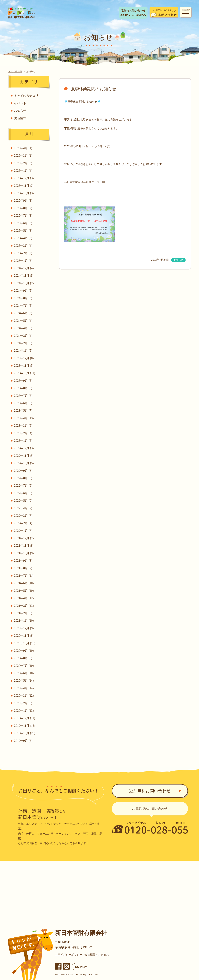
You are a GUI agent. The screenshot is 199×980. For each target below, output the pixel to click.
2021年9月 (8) (23, 561)
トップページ (15, 71)
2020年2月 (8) (23, 703)
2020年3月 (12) (24, 696)
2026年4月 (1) (23, 148)
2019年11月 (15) (25, 726)
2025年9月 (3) (23, 201)
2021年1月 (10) (24, 621)
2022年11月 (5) (24, 456)
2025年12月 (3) (24, 178)
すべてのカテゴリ (27, 96)
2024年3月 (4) (23, 336)
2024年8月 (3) (23, 298)
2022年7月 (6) (23, 486)
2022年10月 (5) (24, 463)
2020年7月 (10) (24, 666)
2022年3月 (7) (23, 516)
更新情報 (20, 118)
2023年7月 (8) (23, 396)
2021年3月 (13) (24, 606)
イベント (20, 103)
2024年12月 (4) (24, 268)
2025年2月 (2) (23, 253)
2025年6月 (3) (23, 223)
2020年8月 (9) (23, 658)
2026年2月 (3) (23, 163)
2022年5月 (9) (23, 501)
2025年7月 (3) (23, 216)
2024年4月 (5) (23, 328)
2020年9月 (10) (24, 651)
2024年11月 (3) (24, 276)
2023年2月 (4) (23, 433)
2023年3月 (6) (23, 426)
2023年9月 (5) (23, 381)
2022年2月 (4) (23, 523)
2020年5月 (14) (24, 681)
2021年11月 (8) (24, 546)
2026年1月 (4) (23, 171)
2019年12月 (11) (25, 718)
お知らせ (20, 111)
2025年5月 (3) (23, 231)
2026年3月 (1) (23, 156)
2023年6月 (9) (23, 403)
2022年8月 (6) (23, 478)
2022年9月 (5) (23, 471)
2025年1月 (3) (23, 261)
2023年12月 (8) (24, 358)
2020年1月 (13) (24, 711)
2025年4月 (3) (23, 238)
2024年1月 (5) (23, 351)
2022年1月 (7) (23, 531)
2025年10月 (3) (24, 193)
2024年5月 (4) (23, 321)
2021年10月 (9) (24, 553)
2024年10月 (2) (24, 283)
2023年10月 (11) (25, 373)
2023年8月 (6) (23, 388)
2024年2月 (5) (23, 343)
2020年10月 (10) (25, 643)
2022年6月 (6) (23, 493)
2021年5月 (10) (24, 591)
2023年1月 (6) (23, 441)
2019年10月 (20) (25, 733)
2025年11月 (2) (24, 186)
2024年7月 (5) (23, 306)
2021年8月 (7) (23, 568)
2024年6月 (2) (23, 313)
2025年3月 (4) (23, 246)
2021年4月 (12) (24, 598)
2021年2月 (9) (23, 613)
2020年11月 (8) (24, 636)
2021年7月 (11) (24, 576)
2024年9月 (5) (23, 291)
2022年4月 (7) (23, 508)
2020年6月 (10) (24, 673)
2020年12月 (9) (24, 628)
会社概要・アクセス (97, 955)
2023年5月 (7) (23, 411)
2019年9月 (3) (23, 741)
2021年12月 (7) (24, 538)
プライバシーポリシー (69, 955)
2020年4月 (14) (24, 688)
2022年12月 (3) (24, 448)
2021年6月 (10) (24, 583)
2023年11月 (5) (24, 366)
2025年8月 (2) (23, 208)
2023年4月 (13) (24, 418)
